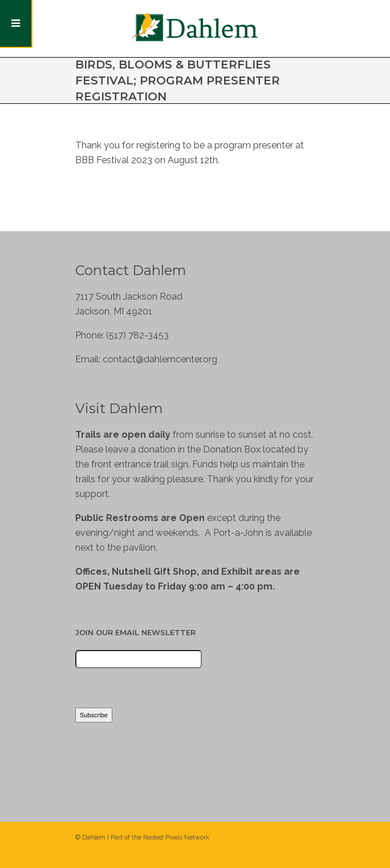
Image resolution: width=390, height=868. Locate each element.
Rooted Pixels (163, 837)
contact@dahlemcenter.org (160, 359)
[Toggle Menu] (16, 24)
